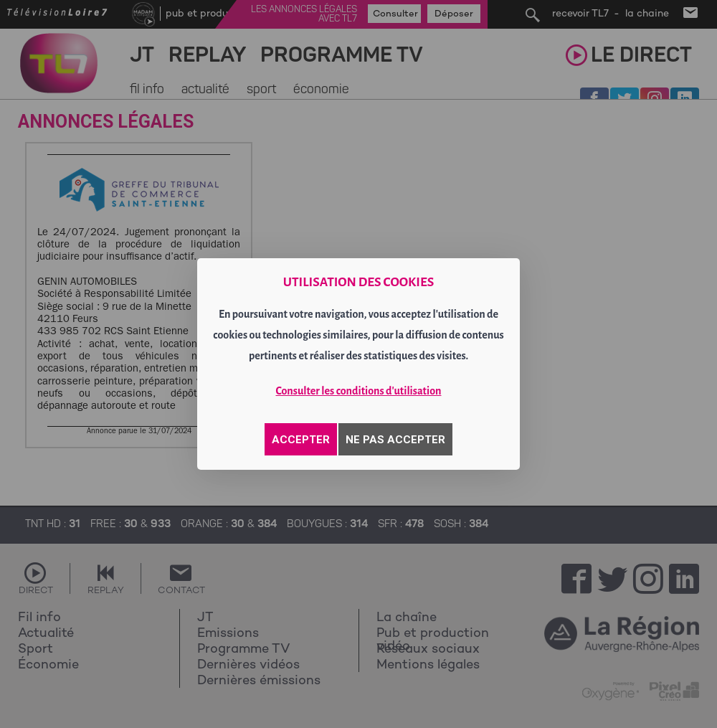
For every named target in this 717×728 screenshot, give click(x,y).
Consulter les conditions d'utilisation (359, 391)
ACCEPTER (301, 440)
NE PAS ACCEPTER (395, 440)
